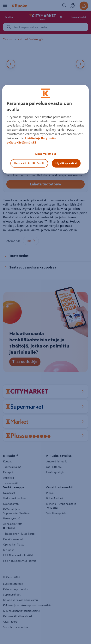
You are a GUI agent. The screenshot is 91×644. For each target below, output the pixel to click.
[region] (46, 129)
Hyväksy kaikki (66, 163)
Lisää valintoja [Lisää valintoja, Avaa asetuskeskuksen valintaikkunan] (46, 154)
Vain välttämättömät (29, 163)
